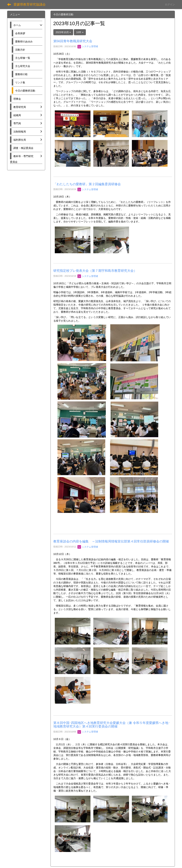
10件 (80, 32)
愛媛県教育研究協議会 (30, 4)
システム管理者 (88, 46)
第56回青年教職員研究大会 (73, 41)
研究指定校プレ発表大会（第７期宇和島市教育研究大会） (95, 271)
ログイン (170, 4)
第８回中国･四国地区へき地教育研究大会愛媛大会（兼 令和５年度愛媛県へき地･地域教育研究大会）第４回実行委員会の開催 (112, 725)
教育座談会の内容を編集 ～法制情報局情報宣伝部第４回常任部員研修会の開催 (111, 541)
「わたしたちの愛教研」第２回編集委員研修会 (87, 184)
